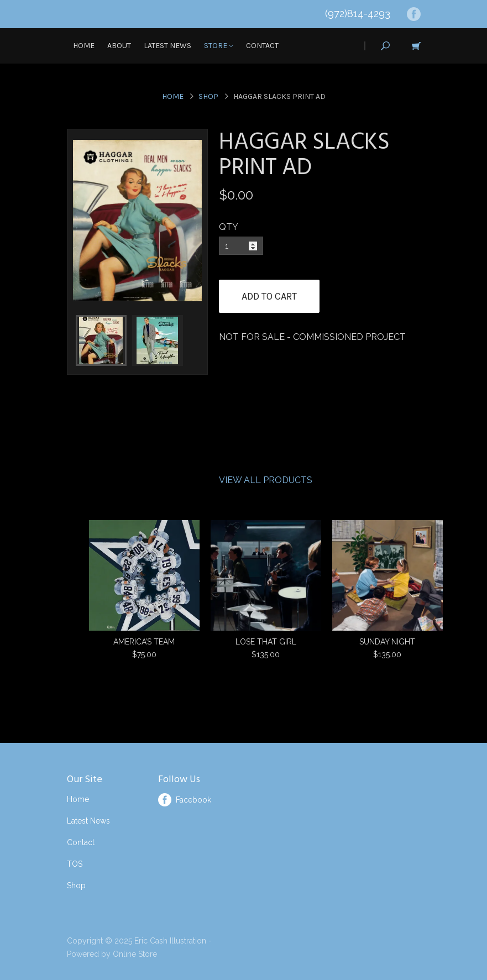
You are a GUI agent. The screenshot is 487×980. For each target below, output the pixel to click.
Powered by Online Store (112, 954)
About (119, 46)
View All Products (266, 480)
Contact (262, 46)
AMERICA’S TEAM (144, 642)
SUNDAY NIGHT (387, 642)
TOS (75, 864)
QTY (229, 227)
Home (84, 46)
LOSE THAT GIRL (266, 642)
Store (219, 46)
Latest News (167, 46)
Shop (208, 96)
